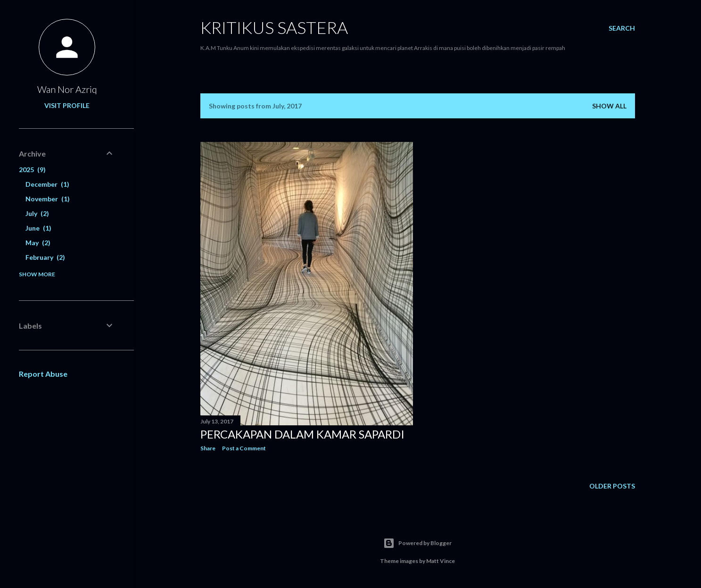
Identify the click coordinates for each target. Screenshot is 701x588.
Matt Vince (441, 561)
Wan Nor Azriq (67, 89)
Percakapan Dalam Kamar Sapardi (302, 434)
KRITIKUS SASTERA (274, 27)
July (37, 213)
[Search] (622, 28)
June (38, 228)
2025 (32, 170)
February (45, 257)
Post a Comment (244, 448)
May (38, 243)
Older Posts (612, 486)
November (48, 199)
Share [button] (208, 448)
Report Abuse (43, 374)
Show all (609, 106)
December (47, 184)
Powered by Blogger (417, 543)
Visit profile (67, 105)
